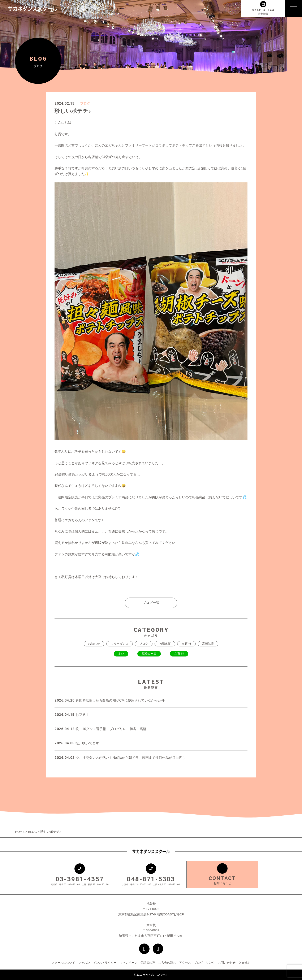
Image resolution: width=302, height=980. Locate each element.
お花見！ (72, 715)
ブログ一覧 (151, 603)
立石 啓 (186, 644)
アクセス (185, 963)
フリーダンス (120, 644)
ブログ (85, 103)
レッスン (84, 963)
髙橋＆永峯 (149, 654)
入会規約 (245, 963)
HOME (20, 832)
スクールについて (63, 963)
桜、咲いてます (77, 743)
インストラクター (105, 963)
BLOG (33, 832)
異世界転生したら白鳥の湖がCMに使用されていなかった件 (110, 700)
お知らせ (94, 644)
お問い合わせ (227, 963)
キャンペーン (129, 963)
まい (121, 654)
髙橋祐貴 (208, 644)
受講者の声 (148, 963)
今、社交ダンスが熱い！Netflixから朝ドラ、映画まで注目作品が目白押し (120, 758)
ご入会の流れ (167, 963)
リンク (210, 963)
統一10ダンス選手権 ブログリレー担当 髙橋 (100, 729)
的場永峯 (165, 644)
